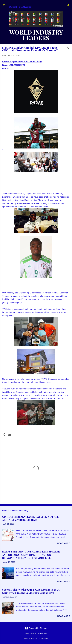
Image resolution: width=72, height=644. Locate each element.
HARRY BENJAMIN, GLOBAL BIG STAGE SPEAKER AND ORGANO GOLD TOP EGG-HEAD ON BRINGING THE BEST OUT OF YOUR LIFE (31, 555)
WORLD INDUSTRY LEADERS (36, 35)
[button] (68, 48)
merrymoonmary (42, 633)
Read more (64, 543)
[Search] (68, 6)
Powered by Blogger (36, 628)
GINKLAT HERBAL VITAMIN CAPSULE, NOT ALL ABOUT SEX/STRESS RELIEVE (30, 518)
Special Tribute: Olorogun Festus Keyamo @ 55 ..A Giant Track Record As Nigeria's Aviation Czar (31, 591)
